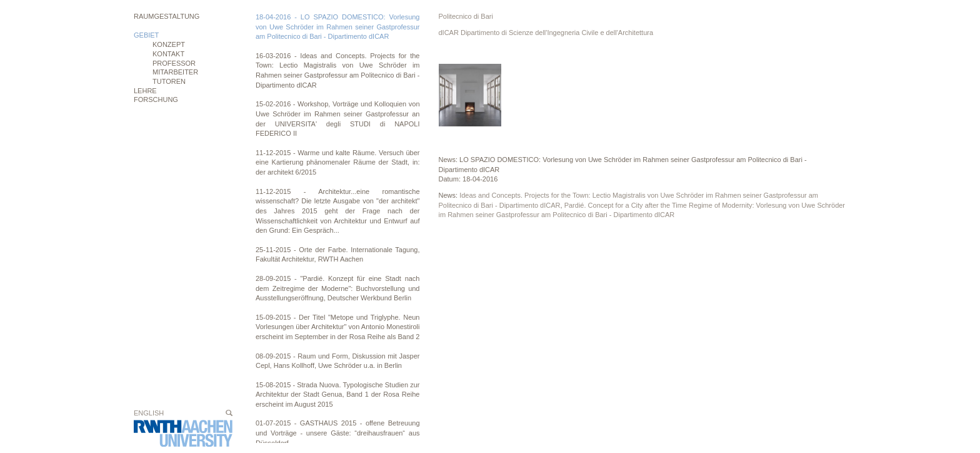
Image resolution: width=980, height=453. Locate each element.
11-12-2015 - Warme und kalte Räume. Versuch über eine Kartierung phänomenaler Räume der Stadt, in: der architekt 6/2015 (338, 162)
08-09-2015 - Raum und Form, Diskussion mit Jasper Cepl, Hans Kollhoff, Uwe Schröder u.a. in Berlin (338, 361)
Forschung (156, 99)
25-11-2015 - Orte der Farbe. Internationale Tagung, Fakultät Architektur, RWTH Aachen (338, 255)
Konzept (169, 44)
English (149, 413)
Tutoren (169, 81)
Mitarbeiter (175, 72)
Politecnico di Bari (466, 16)
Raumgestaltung (167, 16)
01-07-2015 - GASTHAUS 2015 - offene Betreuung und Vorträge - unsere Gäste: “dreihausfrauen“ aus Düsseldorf (338, 433)
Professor (174, 63)
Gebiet (146, 35)
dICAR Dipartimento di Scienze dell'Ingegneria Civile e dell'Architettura (546, 33)
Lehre (145, 91)
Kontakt (168, 54)
